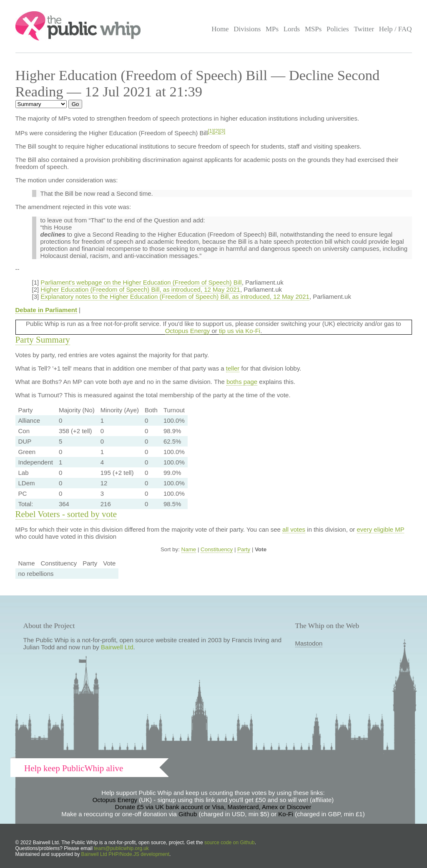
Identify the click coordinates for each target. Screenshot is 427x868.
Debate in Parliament (46, 310)
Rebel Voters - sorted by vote (66, 514)
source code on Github (230, 843)
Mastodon (309, 643)
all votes (294, 529)
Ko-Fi (286, 814)
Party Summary (43, 340)
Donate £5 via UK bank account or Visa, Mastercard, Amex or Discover (213, 807)
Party (244, 549)
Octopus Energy (188, 331)
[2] (216, 131)
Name (189, 549)
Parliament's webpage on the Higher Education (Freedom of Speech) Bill (141, 282)
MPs (272, 29)
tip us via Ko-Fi (240, 331)
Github (188, 814)
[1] (211, 131)
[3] (222, 131)
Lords (292, 29)
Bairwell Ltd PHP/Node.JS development (125, 854)
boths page (242, 382)
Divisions (247, 29)
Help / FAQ (396, 29)
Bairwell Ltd (117, 647)
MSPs (313, 29)
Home (220, 29)
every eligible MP (381, 529)
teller (233, 368)
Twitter (364, 29)
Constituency (217, 549)
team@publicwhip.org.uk (121, 848)
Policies (338, 29)
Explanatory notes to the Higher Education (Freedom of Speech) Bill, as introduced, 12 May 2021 (175, 296)
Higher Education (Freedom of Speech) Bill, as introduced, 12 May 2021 (140, 289)
